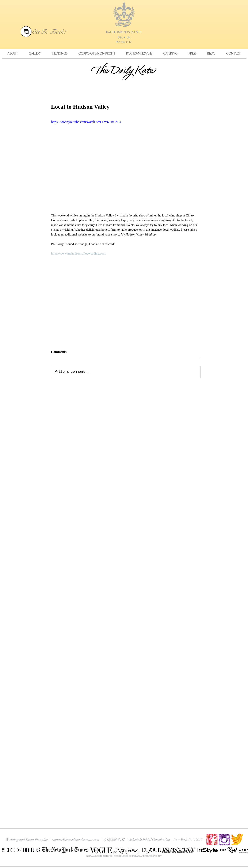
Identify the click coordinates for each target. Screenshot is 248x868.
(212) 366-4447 (123, 42)
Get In (41, 32)
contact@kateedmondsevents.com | (77, 840)
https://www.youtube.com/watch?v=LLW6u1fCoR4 (86, 122)
